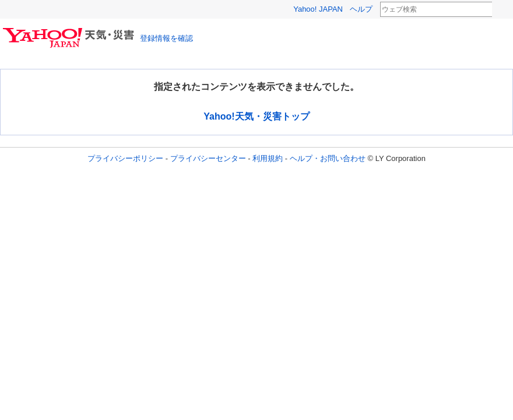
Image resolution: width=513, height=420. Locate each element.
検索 (500, 10)
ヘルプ (361, 9)
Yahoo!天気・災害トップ (256, 116)
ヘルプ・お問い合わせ (328, 158)
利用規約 (268, 158)
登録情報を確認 (166, 38)
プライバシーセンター (208, 158)
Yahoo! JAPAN (318, 9)
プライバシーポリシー (125, 158)
